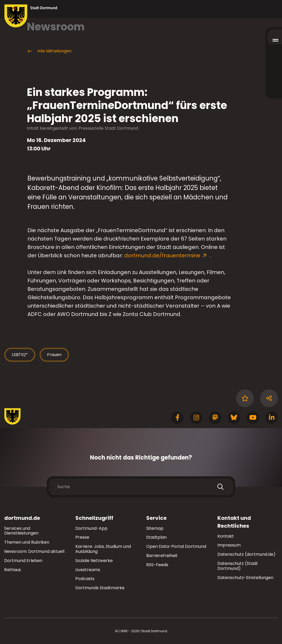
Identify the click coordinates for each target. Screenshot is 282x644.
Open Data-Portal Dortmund (176, 546)
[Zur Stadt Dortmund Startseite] (31, 16)
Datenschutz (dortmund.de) (246, 554)
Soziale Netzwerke (94, 561)
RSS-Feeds (157, 565)
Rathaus (13, 570)
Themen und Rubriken (27, 542)
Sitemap (155, 528)
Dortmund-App (91, 528)
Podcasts (85, 579)
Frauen (54, 355)
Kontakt (226, 536)
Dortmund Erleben (23, 561)
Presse (82, 537)
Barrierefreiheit (162, 556)
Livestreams (88, 570)
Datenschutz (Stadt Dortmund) (238, 566)
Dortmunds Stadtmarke (100, 588)
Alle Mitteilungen (49, 51)
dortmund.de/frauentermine (163, 255)
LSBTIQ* (20, 355)
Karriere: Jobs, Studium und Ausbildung (103, 549)
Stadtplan (156, 537)
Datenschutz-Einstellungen (245, 578)
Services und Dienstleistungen (21, 531)
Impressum (229, 545)
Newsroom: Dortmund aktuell (34, 551)
